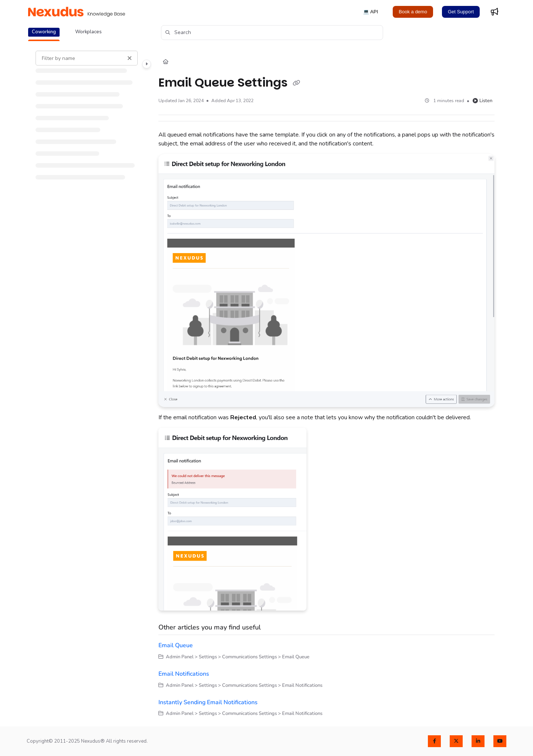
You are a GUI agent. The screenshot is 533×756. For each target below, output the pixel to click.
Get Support (461, 12)
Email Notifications (184, 674)
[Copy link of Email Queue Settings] (296, 83)
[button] (272, 33)
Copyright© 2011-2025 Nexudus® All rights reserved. (87, 741)
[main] (326, 384)
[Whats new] (495, 12)
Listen (482, 101)
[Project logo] (77, 12)
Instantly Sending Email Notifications (208, 702)
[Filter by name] (87, 58)
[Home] (166, 62)
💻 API (371, 12)
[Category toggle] (147, 64)
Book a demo (413, 12)
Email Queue (176, 645)
